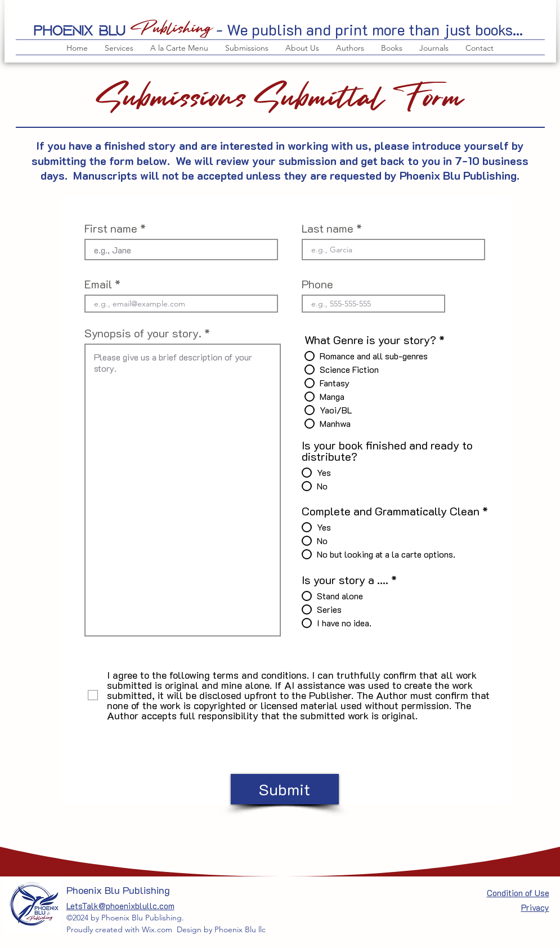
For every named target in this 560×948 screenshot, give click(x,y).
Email (98, 284)
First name (111, 228)
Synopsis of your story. (143, 333)
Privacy (535, 907)
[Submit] (285, 789)
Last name (328, 228)
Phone (317, 284)
